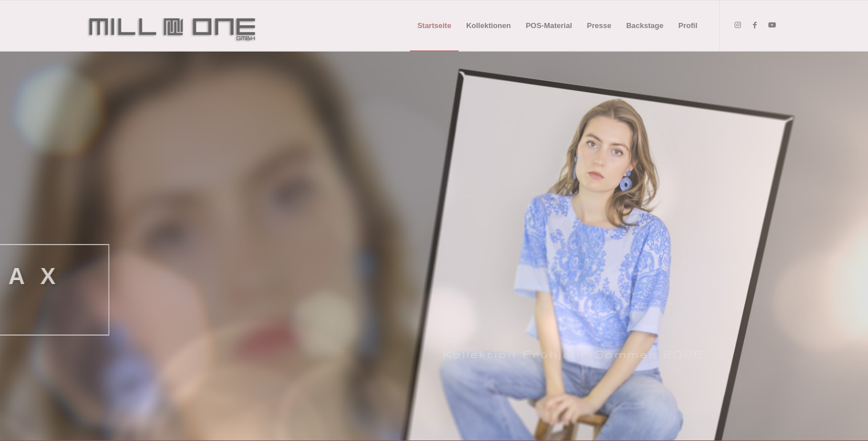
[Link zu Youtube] (772, 25)
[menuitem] (434, 26)
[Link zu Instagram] (737, 25)
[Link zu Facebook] (755, 25)
